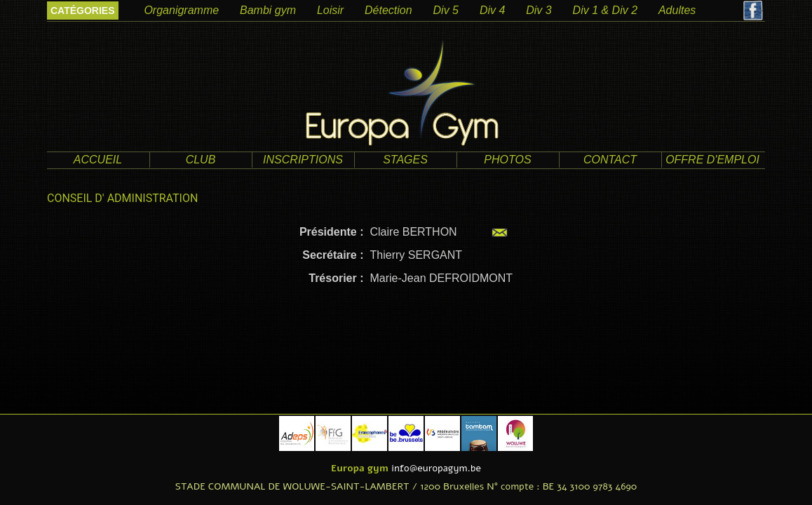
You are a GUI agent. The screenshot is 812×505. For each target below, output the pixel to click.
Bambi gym (268, 10)
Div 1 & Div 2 (605, 10)
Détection (388, 10)
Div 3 (539, 10)
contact (610, 160)
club (201, 160)
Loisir (330, 10)
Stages (405, 160)
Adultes (677, 10)
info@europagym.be (436, 468)
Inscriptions (303, 160)
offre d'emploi (712, 160)
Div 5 (446, 10)
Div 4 (492, 10)
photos (507, 160)
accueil (98, 160)
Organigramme (181, 10)
